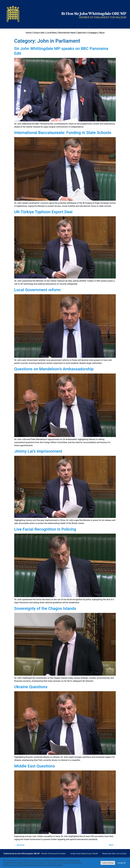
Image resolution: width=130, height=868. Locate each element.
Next (112, 845)
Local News (51, 33)
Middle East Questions (35, 766)
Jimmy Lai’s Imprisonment (38, 451)
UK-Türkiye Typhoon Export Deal (43, 212)
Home (28, 33)
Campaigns (93, 33)
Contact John (39, 33)
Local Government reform (37, 290)
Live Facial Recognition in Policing (45, 529)
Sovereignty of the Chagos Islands (45, 608)
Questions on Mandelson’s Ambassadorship (54, 369)
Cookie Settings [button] (108, 863)
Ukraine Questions (31, 687)
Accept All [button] (122, 863)
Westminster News (67, 33)
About (102, 33)
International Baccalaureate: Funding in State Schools (63, 133)
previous (19, 845)
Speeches (82, 33)
